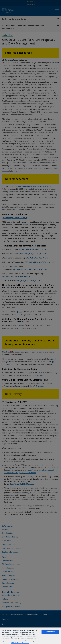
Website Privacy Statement (20, 643)
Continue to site (50, 632)
